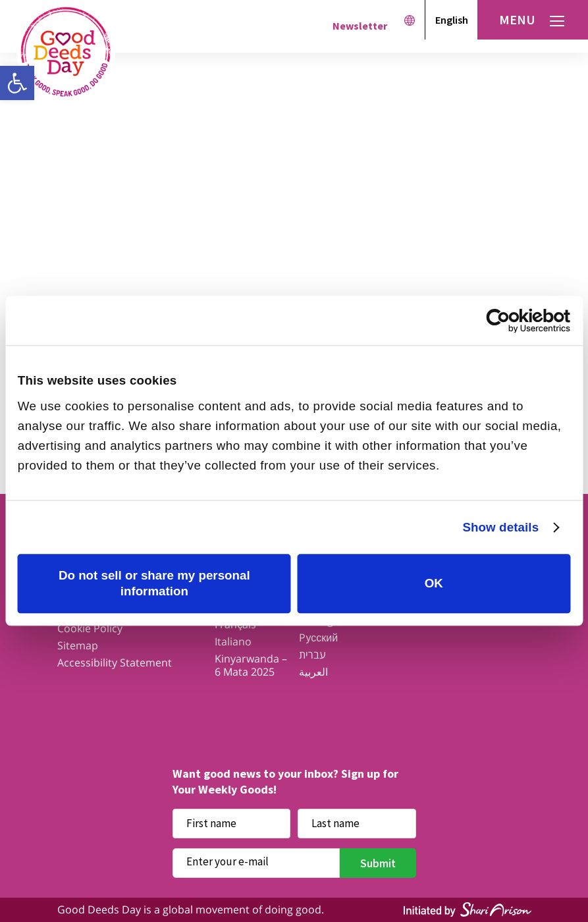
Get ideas (238, 283)
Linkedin (397, 708)
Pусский (318, 637)
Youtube (345, 708)
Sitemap (78, 645)
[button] (17, 83)
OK (434, 583)
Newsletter (360, 26)
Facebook (191, 708)
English (452, 20)
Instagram (294, 708)
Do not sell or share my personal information (154, 583)
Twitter (243, 708)
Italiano (233, 641)
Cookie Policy (90, 628)
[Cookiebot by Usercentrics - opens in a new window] (513, 321)
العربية (313, 672)
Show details (500, 527)
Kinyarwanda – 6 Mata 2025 (251, 665)
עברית (312, 655)
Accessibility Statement (115, 663)
